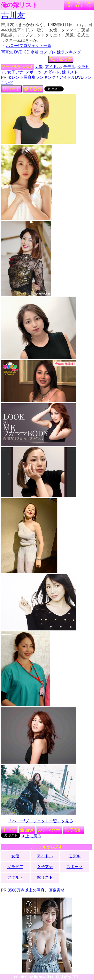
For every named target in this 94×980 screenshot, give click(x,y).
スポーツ (34, 72)
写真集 (7, 52)
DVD (18, 52)
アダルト (52, 72)
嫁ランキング (69, 52)
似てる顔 (33, 89)
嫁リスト (69, 4)
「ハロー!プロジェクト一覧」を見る (41, 821)
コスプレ (48, 52)
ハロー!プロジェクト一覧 (29, 46)
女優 (39, 67)
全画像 (27, 830)
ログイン (89, 4)
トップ (9, 830)
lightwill (41, 977)
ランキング (79, 4)
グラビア (15, 867)
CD (26, 52)
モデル (69, 67)
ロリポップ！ (68, 977)
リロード (11, 89)
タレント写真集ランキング (32, 77)
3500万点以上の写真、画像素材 (36, 890)
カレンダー (49, 830)
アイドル (53, 67)
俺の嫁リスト (19, 5)
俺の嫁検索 (61, 59)
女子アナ (15, 72)
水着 (35, 52)
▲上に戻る (31, 836)
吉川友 (13, 15)
